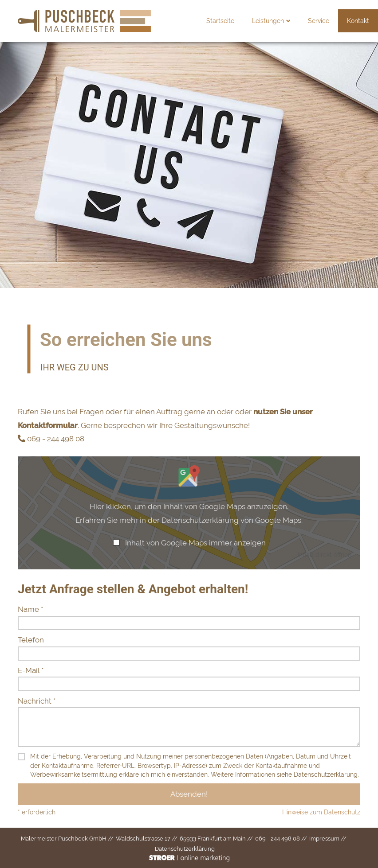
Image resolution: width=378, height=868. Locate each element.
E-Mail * (31, 670)
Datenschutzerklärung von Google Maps (231, 520)
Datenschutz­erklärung (185, 849)
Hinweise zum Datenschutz (321, 812)
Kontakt (340, 21)
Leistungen (253, 21)
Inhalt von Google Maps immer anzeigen (195, 543)
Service (301, 21)
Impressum (324, 839)
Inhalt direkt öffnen (325, 555)
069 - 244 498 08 (56, 439)
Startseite (203, 21)
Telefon (31, 640)
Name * (30, 609)
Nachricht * (37, 701)
